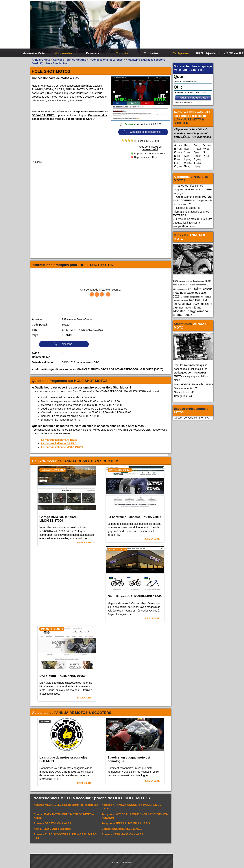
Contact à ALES (122, 829)
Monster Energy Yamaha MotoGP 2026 (190, 313)
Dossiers (93, 53)
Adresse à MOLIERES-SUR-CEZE (133, 807)
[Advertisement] (177, 27)
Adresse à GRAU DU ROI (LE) (65, 836)
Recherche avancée (182, 102)
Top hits (122, 53)
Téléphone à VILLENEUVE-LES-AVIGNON (135, 816)
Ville (35, 330)
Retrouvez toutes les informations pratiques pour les (191, 211)
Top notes (151, 53)
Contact (116, 862)
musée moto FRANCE (199, 285)
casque (182, 281)
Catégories (181, 53)
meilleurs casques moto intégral (192, 306)
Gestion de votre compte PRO (192, 418)
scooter (195, 289)
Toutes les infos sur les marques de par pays (192, 189)
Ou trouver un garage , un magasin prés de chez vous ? (193, 200)
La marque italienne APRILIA (59, 440)
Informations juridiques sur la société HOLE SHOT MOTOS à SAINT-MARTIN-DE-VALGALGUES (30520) (99, 369)
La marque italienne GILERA (59, 443)
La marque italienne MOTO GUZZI (62, 447)
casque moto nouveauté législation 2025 (193, 293)
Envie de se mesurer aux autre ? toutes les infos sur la (193, 223)
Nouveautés (63, 53)
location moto (199, 281)
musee (186, 285)
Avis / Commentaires (41, 355)
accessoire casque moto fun (192, 297)
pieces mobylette (180, 289)
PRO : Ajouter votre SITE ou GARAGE (210, 53)
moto (208, 281)
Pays (35, 335)
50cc (176, 281)
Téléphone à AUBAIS (126, 823)
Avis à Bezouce (52, 829)
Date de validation (43, 362)
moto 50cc (178, 285)
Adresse (37, 319)
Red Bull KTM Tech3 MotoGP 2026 (190, 302)
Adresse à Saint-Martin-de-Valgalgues (66, 805)
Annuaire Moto (34, 53)
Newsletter (127, 862)
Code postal (39, 325)
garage (189, 281)
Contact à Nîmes (64, 816)
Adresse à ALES (52, 823)
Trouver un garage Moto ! (193, 98)
